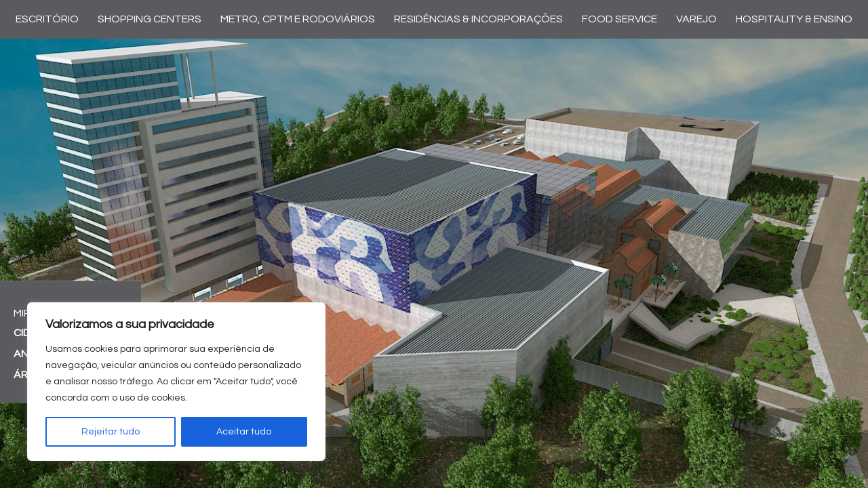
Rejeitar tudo (111, 432)
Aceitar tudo (244, 432)
